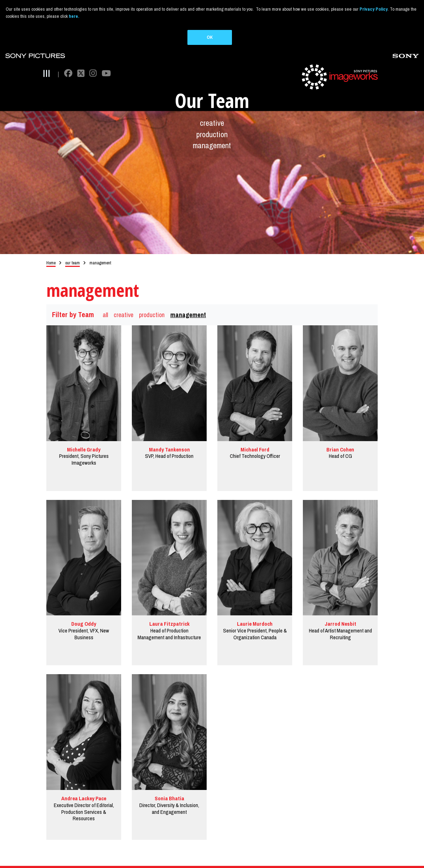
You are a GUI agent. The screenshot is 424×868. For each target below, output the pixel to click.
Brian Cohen (340, 439)
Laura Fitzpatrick (169, 614)
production (212, 124)
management (212, 135)
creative (212, 113)
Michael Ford (255, 439)
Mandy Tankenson (169, 439)
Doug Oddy (84, 614)
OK (210, 37)
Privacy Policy (374, 9)
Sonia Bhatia (169, 788)
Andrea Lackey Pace (84, 788)
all (105, 304)
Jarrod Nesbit (340, 614)
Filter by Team (73, 304)
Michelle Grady (84, 439)
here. (74, 16)
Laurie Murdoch (255, 614)
